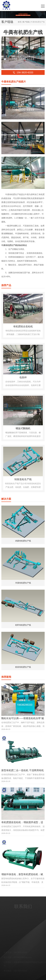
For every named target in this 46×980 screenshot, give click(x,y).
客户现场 (26, 22)
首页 (20, 22)
